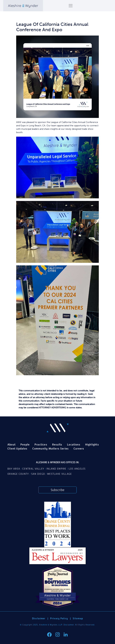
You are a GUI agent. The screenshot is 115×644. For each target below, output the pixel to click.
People (25, 445)
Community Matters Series (51, 449)
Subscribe (57, 490)
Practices (41, 445)
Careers (79, 449)
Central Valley (33, 469)
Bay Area (14, 469)
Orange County (18, 474)
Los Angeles (77, 469)
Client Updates (17, 449)
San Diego (38, 474)
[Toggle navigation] (71, 6)
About (11, 445)
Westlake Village (59, 474)
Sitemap (78, 618)
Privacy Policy (59, 618)
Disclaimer (39, 618)
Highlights (92, 445)
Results (57, 445)
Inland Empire (56, 469)
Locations (74, 445)
